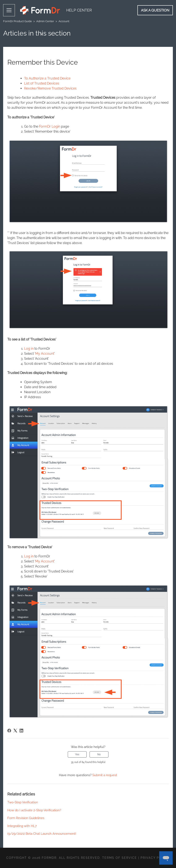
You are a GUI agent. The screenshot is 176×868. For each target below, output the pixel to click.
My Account (45, 354)
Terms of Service (120, 858)
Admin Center (45, 21)
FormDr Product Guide (18, 21)
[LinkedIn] (21, 731)
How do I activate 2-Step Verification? (34, 810)
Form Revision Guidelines (26, 818)
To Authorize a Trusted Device (47, 78)
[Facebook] (9, 731)
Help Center (79, 10)
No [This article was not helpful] (99, 754)
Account (64, 21)
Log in (29, 349)
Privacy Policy (155, 858)
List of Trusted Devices (42, 83)
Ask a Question (155, 10)
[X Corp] (15, 731)
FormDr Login (50, 126)
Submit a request (105, 775)
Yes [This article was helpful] (77, 754)
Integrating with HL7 (22, 826)
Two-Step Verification (23, 802)
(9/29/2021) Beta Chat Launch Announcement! (42, 834)
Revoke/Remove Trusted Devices (50, 88)
